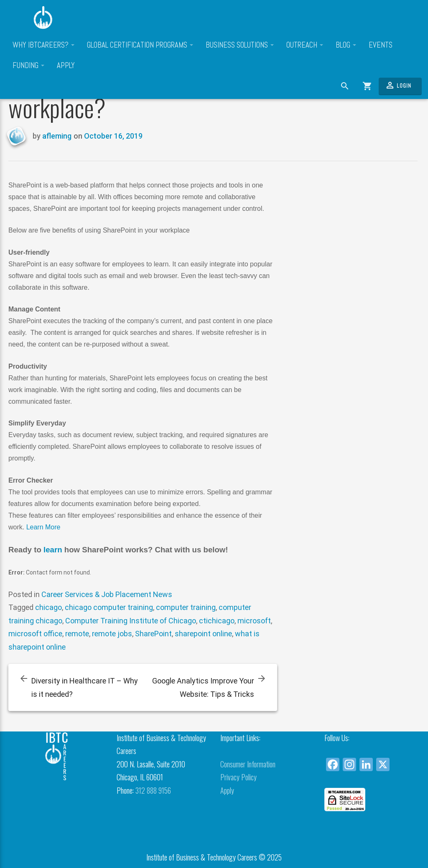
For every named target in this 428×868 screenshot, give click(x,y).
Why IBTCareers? (43, 45)
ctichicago (217, 621)
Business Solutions (240, 45)
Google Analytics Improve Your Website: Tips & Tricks (203, 687)
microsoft (254, 621)
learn (54, 550)
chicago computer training (109, 607)
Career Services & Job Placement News (107, 594)
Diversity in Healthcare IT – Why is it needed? (85, 687)
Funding (28, 66)
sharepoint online (203, 634)
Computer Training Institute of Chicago (131, 621)
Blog (346, 45)
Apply (66, 66)
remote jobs (112, 634)
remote (77, 634)
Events (381, 45)
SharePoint (153, 634)
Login (398, 85)
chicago (48, 607)
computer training (186, 607)
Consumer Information (248, 764)
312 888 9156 (153, 790)
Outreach (305, 45)
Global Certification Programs (140, 45)
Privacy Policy (238, 777)
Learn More (43, 527)
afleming (57, 136)
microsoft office (35, 634)
